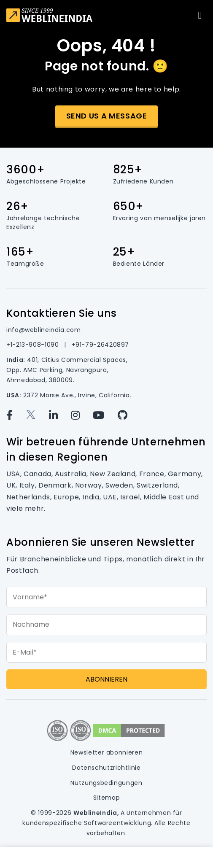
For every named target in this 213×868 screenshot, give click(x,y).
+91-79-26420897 (101, 345)
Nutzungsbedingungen (106, 783)
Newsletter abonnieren (106, 752)
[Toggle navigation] (200, 15)
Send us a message (107, 116)
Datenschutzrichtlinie (106, 768)
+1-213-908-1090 (34, 345)
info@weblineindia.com (43, 330)
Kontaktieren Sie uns (62, 313)
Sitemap (106, 798)
